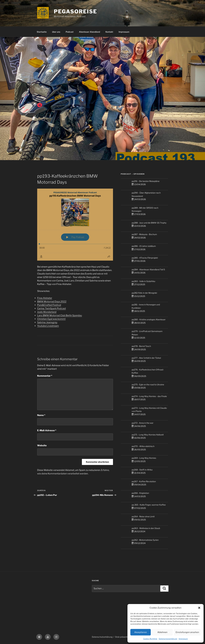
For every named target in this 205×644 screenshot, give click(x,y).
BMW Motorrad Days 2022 (52, 302)
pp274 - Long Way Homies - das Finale (149, 396)
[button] (199, 608)
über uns (56, 32)
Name (41, 415)
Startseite (42, 32)
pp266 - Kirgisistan (140, 493)
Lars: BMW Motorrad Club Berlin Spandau (60, 315)
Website (42, 445)
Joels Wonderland (47, 312)
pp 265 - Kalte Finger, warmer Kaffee (149, 505)
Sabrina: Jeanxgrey (47, 322)
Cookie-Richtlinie (150, 639)
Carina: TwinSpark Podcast (52, 308)
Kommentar (45, 376)
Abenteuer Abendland (89, 32)
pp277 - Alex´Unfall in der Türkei (146, 358)
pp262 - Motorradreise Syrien (145, 540)
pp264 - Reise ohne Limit (143, 516)
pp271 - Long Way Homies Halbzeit (148, 435)
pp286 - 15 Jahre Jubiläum (144, 246)
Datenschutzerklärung (168, 639)
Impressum (183, 639)
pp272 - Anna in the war (143, 423)
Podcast (70, 32)
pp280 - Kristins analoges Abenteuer (149, 319)
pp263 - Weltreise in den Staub (146, 528)
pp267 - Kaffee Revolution (144, 481)
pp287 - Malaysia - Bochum (144, 234)
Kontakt (109, 32)
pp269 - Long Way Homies (144, 458)
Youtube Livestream (48, 326)
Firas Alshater (45, 298)
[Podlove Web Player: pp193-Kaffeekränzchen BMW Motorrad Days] (75, 225)
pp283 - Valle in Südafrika (143, 281)
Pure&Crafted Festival (49, 305)
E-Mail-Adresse (47, 430)
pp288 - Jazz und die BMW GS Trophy (149, 223)
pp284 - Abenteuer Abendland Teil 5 (148, 269)
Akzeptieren (141, 632)
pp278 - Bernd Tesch (141, 346)
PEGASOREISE (75, 11)
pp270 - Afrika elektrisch (143, 446)
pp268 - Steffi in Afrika (142, 470)
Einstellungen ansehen (187, 632)
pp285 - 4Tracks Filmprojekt (145, 258)
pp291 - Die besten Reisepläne (146, 181)
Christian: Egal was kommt (51, 319)
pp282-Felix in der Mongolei (144, 293)
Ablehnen (162, 632)
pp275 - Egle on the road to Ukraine (148, 385)
